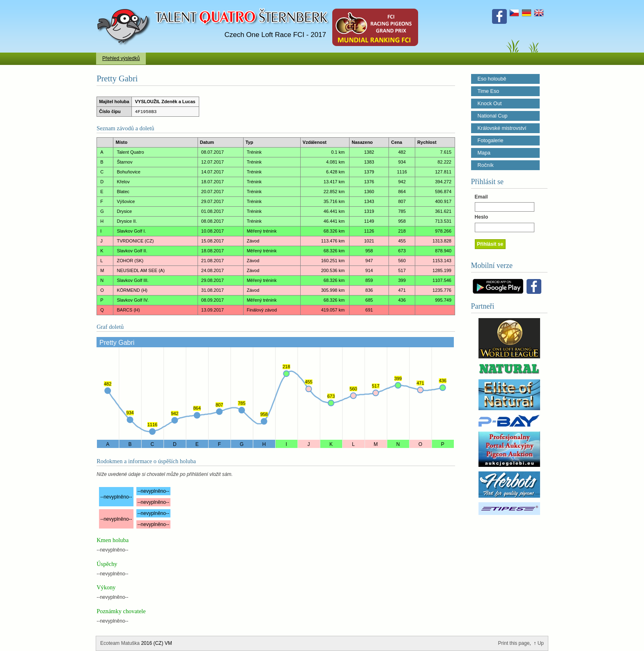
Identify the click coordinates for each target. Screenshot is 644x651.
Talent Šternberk (125, 4)
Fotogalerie (491, 141)
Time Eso (489, 91)
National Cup (493, 116)
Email (481, 197)
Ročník (486, 165)
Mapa (484, 153)
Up (541, 643)
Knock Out (490, 104)
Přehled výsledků (121, 58)
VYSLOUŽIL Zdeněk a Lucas (165, 102)
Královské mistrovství (502, 128)
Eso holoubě (492, 79)
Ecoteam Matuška (120, 643)
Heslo (482, 217)
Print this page (514, 643)
